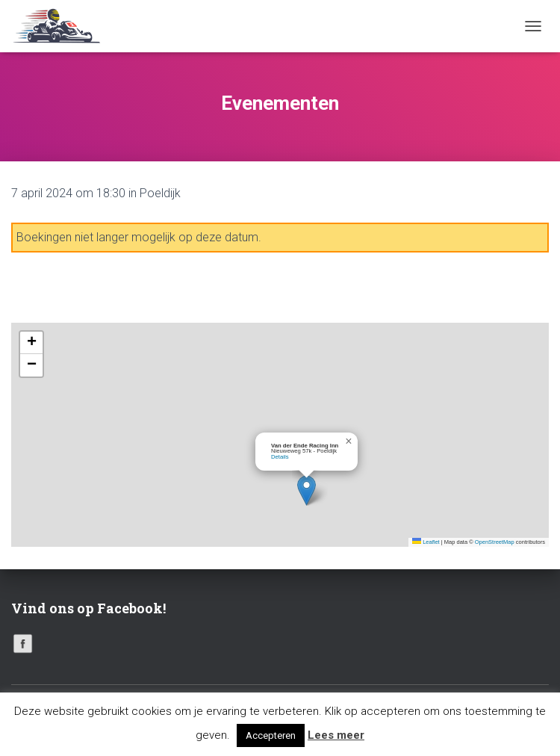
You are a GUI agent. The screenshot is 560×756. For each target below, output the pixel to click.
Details (280, 457)
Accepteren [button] (271, 735)
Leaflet (426, 542)
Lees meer (336, 735)
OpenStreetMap (495, 542)
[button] (307, 490)
